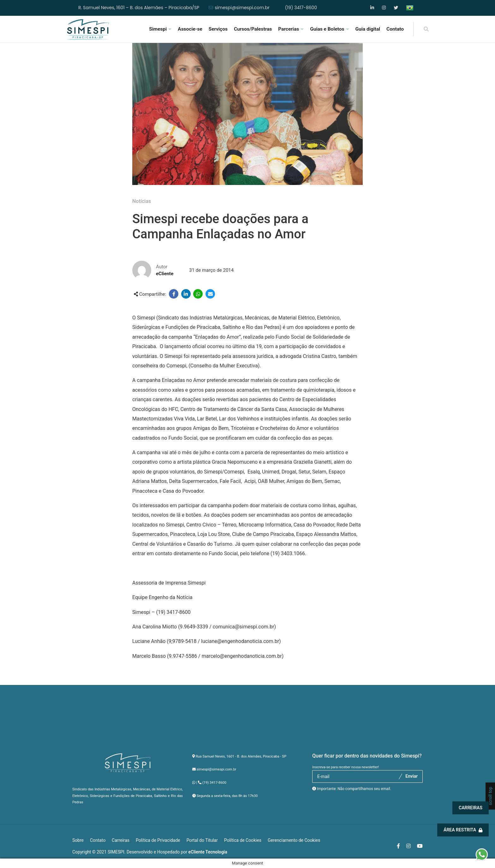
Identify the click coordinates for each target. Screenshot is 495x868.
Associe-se (190, 29)
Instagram (384, 8)
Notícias (142, 201)
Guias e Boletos (327, 29)
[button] (482, 854)
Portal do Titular (202, 840)
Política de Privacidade (158, 840)
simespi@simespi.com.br (242, 8)
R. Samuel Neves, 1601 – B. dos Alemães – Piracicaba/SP (139, 8)
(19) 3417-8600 (301, 8)
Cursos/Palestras (253, 29)
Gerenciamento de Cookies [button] (294, 840)
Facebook (373, 8)
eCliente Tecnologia (208, 852)
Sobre (78, 840)
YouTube (396, 8)
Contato (395, 29)
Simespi (158, 29)
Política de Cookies (243, 840)
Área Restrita (465, 830)
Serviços (218, 29)
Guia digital (368, 29)
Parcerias (289, 29)
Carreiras (472, 808)
